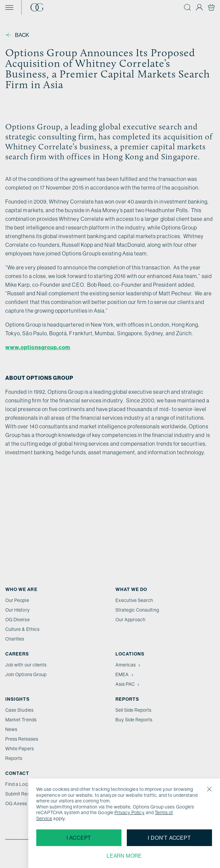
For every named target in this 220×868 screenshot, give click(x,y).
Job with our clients (26, 665)
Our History (18, 610)
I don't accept (169, 838)
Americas (129, 665)
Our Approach (131, 620)
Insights (17, 699)
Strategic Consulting (137, 610)
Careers (17, 654)
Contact (17, 773)
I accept (79, 838)
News (11, 729)
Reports (14, 758)
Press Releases (22, 739)
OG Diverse (18, 620)
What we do (131, 589)
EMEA (125, 674)
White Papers (20, 749)
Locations (130, 654)
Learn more (124, 856)
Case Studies (19, 710)
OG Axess (16, 803)
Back (17, 35)
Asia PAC (128, 684)
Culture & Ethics (22, 629)
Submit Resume (22, 794)
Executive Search (134, 600)
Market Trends (21, 720)
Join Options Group (26, 674)
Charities (15, 639)
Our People (17, 600)
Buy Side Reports (134, 720)
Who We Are (21, 589)
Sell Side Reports (134, 710)
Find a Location (22, 784)
